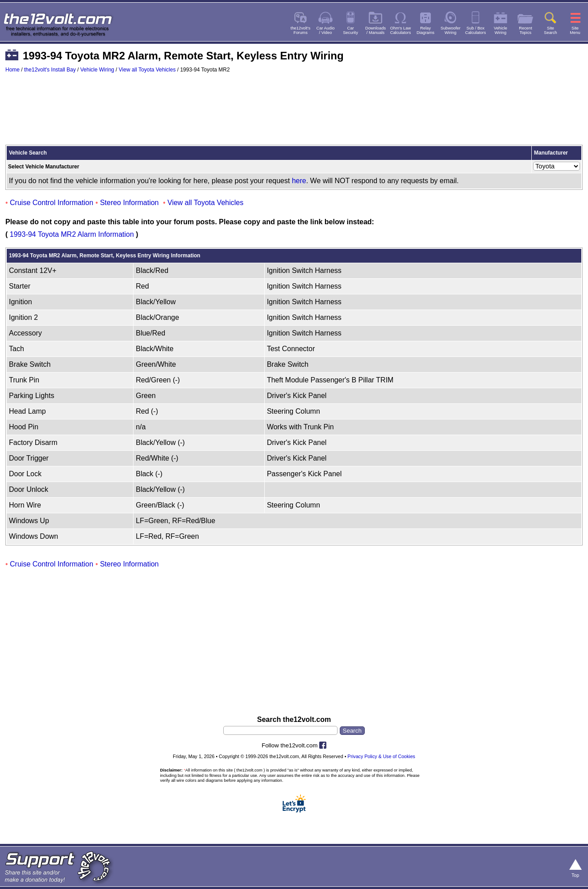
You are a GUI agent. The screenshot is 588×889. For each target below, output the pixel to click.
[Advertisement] (294, 113)
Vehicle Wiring (97, 70)
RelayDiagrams (425, 30)
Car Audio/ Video (326, 30)
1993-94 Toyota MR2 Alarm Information (72, 234)
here (299, 181)
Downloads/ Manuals (375, 30)
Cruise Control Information (52, 203)
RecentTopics (525, 30)
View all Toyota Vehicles (147, 70)
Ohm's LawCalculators (401, 30)
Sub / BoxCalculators (476, 30)
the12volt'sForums (300, 30)
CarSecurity (350, 30)
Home (13, 70)
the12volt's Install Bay (50, 70)
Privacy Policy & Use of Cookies (381, 756)
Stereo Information (129, 203)
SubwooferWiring (451, 30)
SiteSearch (550, 30)
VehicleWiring (500, 30)
